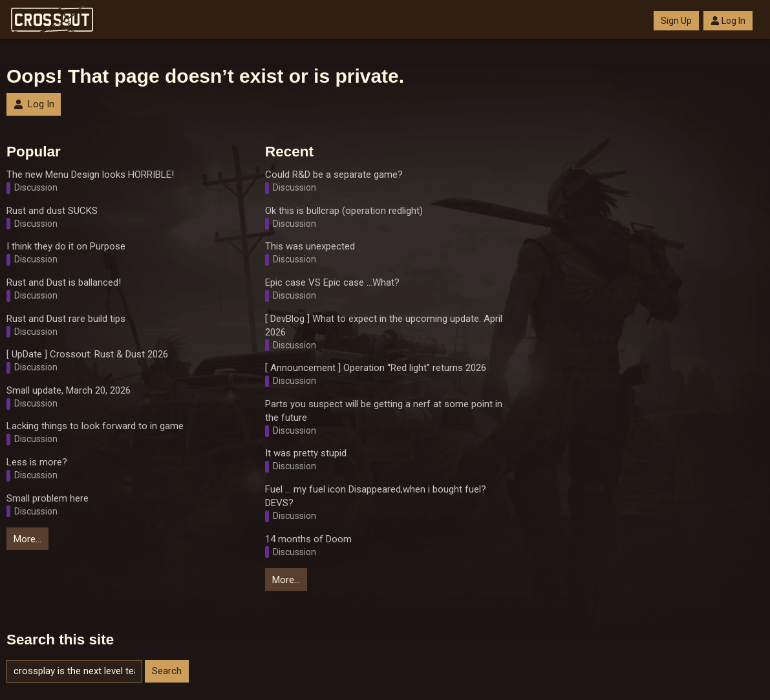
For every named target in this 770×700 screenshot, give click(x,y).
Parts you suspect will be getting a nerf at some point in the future (384, 411)
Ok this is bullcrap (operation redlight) (344, 211)
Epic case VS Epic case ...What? (332, 282)
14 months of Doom (308, 539)
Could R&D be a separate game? (334, 175)
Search (167, 671)
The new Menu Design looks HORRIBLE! (90, 175)
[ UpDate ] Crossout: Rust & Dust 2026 (87, 354)
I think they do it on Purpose (66, 246)
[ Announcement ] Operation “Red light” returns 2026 (376, 368)
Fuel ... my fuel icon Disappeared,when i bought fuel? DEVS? (376, 496)
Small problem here (48, 498)
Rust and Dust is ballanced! (64, 282)
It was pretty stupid (306, 453)
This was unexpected (310, 246)
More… (27, 539)
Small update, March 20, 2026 (69, 390)
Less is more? (37, 462)
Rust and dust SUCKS (52, 211)
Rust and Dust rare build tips (66, 319)
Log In (728, 21)
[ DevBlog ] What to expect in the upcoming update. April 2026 (384, 325)
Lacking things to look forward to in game (95, 426)
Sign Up (676, 21)
